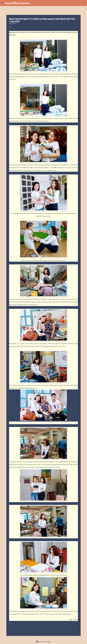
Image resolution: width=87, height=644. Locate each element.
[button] (10, 27)
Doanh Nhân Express (17, 3)
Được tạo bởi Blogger (44, 642)
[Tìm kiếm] (32, 3)
